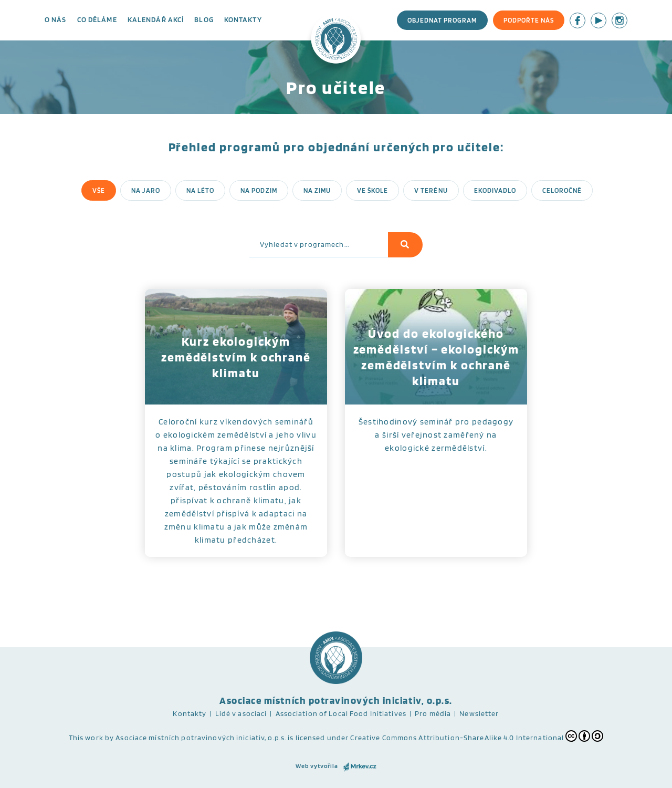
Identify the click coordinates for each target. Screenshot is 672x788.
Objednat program (442, 20)
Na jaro (146, 190)
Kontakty (243, 19)
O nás (56, 19)
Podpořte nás (529, 20)
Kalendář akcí (156, 19)
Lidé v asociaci (241, 713)
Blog (204, 19)
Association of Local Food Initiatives (341, 713)
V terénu (431, 190)
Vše (99, 190)
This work (86, 738)
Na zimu (317, 190)
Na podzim (259, 190)
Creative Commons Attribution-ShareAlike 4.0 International (477, 736)
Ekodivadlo (495, 190)
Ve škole (372, 190)
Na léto (200, 190)
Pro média (433, 713)
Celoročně (562, 190)
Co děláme (97, 19)
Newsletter (479, 713)
